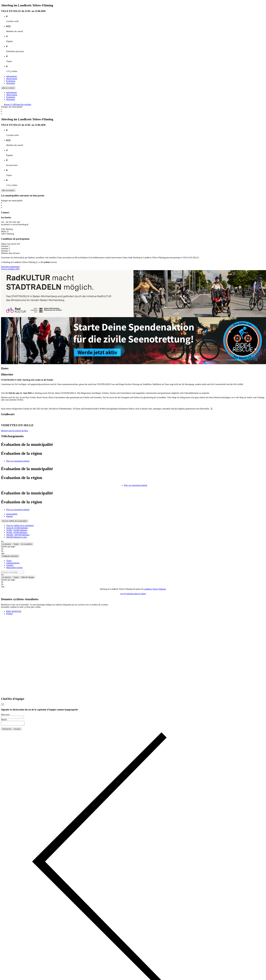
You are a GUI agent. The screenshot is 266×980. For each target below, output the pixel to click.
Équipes (10, 516)
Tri (2, 541)
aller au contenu (8, 88)
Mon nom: (5, 715)
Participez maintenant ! (11, 267)
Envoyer (17, 730)
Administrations (13, 563)
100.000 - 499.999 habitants (18, 535)
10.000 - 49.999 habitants (17, 530)
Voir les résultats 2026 (10, 269)
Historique (11, 83)
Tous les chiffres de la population (15, 521)
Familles (10, 565)
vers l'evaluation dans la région (133, 594)
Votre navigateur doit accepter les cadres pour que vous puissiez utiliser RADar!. (20, 656)
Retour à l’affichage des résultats (16, 104)
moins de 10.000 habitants (17, 528)
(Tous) (9, 561)
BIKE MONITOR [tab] (14, 611)
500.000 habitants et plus (17, 537)
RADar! (10, 614)
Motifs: (4, 720)
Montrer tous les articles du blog (14, 431)
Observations (12, 79)
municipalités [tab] (12, 514)
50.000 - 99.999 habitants (17, 532)
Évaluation (11, 81)
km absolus (6, 544)
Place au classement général (18, 461)
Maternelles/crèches (14, 568)
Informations (12, 76)
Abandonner (7, 730)
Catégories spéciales (10, 556)
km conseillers (27, 544)
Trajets (16, 544)
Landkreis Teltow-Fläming (155, 589)
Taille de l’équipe (28, 577)
